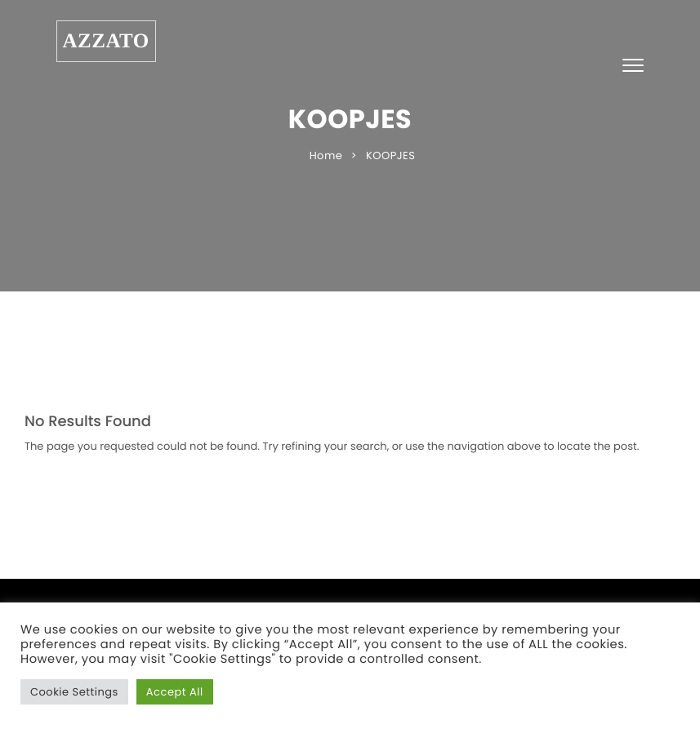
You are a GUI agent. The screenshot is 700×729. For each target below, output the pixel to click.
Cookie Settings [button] (74, 692)
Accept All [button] (175, 692)
